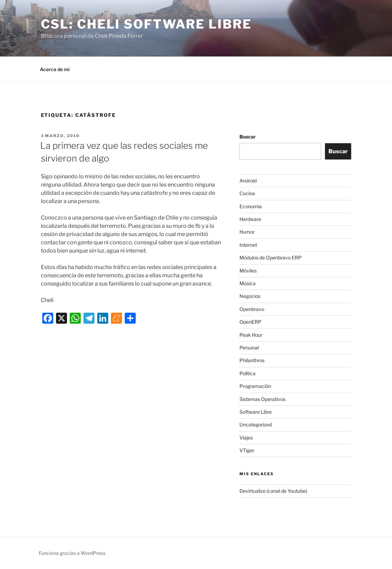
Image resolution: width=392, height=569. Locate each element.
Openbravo (252, 309)
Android (248, 181)
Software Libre (256, 412)
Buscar (248, 137)
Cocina (247, 193)
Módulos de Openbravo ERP (271, 258)
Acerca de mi (55, 69)
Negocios (250, 296)
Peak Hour (251, 335)
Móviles (248, 271)
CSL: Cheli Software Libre (146, 24)
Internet (248, 245)
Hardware (250, 219)
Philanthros (252, 360)
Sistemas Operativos (262, 399)
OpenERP (250, 322)
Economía (251, 206)
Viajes (246, 438)
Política (248, 373)
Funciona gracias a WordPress (72, 553)
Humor (247, 232)
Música (248, 283)
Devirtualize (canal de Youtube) (273, 491)
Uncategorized (256, 425)
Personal (249, 348)
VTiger (247, 450)
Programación (255, 386)
